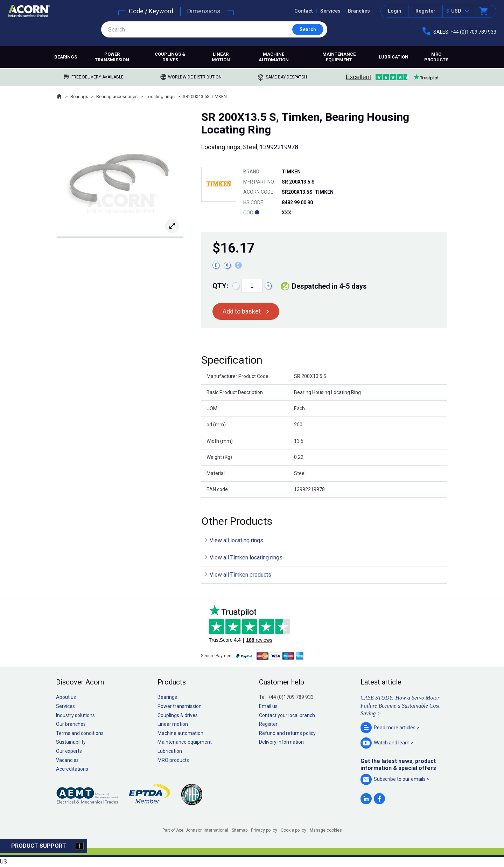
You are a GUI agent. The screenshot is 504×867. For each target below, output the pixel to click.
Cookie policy (293, 830)
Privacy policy (264, 830)
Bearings (66, 57)
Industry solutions (75, 715)
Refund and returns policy (287, 733)
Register (425, 11)
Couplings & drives (170, 57)
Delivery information (281, 742)
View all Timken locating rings (246, 558)
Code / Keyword (151, 11)
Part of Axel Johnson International (195, 830)
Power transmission (112, 57)
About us (66, 697)
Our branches (71, 724)
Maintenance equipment (339, 57)
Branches (359, 11)
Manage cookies (326, 830)
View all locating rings (236, 540)
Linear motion (221, 57)
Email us (268, 706)
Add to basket (242, 311)
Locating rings (160, 97)
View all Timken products (240, 575)
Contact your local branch (287, 715)
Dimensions (204, 11)
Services (330, 11)
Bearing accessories (117, 97)
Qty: (220, 286)
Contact (304, 11)
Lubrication (394, 57)
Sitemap (240, 830)
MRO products (436, 57)
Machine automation (274, 57)
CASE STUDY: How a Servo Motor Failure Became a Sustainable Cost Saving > (400, 706)
